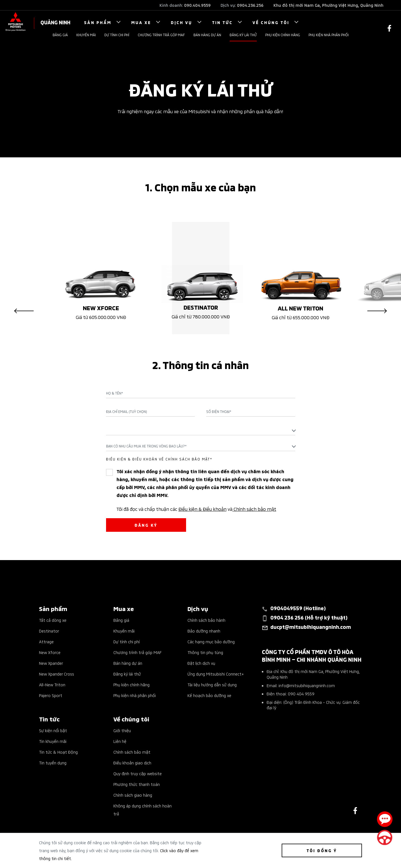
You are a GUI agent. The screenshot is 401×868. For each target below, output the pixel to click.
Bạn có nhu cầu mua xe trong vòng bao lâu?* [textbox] (146, 446)
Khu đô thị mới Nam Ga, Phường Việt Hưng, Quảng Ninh (328, 5)
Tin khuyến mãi (53, 741)
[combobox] (201, 430)
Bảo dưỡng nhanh (204, 631)
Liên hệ (120, 741)
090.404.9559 (197, 5)
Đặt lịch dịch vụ (201, 663)
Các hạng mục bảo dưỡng (211, 641)
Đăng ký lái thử (243, 35)
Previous (24, 311)
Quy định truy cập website (138, 773)
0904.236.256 (250, 5)
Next (377, 311)
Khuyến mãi (86, 35)
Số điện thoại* (219, 412)
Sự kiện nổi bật (53, 730)
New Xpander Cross (57, 674)
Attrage (46, 641)
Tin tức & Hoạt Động (58, 752)
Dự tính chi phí (117, 35)
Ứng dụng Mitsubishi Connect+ (216, 674)
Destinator (49, 631)
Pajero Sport (51, 695)
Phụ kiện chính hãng (283, 35)
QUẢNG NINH (55, 22)
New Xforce (50, 652)
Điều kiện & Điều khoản (202, 509)
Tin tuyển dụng (53, 763)
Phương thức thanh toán (137, 784)
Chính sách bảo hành (206, 620)
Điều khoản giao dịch (132, 763)
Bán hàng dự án (207, 35)
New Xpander (51, 663)
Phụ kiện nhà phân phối (329, 35)
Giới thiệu (122, 730)
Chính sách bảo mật (254, 509)
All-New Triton (52, 684)
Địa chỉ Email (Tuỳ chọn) (127, 412)
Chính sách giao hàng (133, 795)
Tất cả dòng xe (53, 620)
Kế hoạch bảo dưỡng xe (209, 695)
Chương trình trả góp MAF (161, 35)
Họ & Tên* (115, 393)
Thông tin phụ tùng (205, 652)
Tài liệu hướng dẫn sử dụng (212, 684)
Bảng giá (60, 35)
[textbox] (201, 430)
